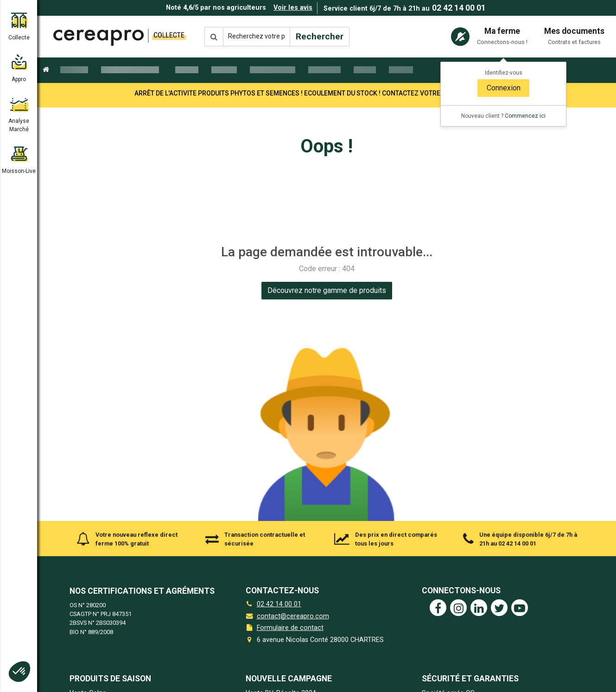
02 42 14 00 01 (459, 8)
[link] (327, 291)
